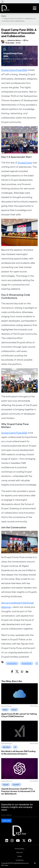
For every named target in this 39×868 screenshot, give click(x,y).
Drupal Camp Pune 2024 (14, 70)
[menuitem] (4, 16)
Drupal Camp (25, 162)
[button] (2, 2)
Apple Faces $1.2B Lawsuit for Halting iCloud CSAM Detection (19, 715)
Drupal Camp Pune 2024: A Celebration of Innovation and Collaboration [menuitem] (19, 20)
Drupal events (27, 663)
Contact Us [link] (20, 860)
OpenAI (6, 785)
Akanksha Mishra (14, 40)
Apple (5, 710)
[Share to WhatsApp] (22, 672)
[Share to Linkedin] (27, 672)
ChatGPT (16, 785)
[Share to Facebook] (12, 672)
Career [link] (19, 856)
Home (4, 16)
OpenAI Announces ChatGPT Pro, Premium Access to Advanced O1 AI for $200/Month (18, 791)
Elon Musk (6, 747)
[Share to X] (17, 672)
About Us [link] (19, 852)
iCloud (14, 710)
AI (15, 747)
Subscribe (6, 821)
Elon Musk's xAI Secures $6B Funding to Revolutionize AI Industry (18, 752)
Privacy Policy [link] (19, 849)
